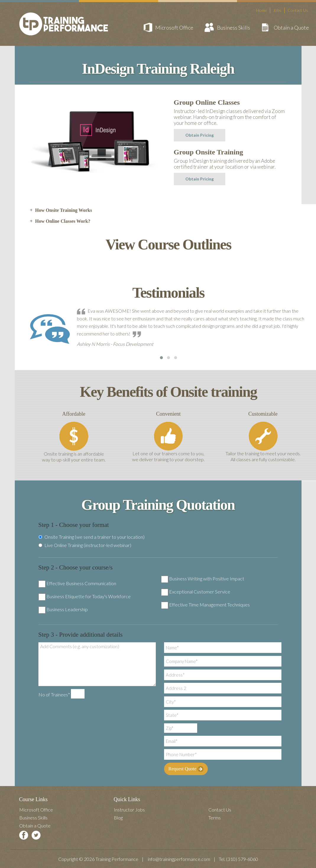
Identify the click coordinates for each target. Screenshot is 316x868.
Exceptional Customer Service (200, 592)
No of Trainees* (54, 694)
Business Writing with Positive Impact (207, 579)
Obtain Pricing (200, 135)
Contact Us (298, 10)
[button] (161, 358)
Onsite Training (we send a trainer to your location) (91, 537)
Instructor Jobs (129, 810)
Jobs (277, 10)
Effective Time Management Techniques (209, 605)
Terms (215, 818)
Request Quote (186, 769)
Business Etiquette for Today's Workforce (89, 596)
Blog (118, 818)
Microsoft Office (174, 28)
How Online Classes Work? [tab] (60, 221)
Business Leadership (67, 609)
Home (262, 10)
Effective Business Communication (81, 583)
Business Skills (234, 28)
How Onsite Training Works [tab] (61, 210)
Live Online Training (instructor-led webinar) (85, 545)
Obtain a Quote (291, 28)
